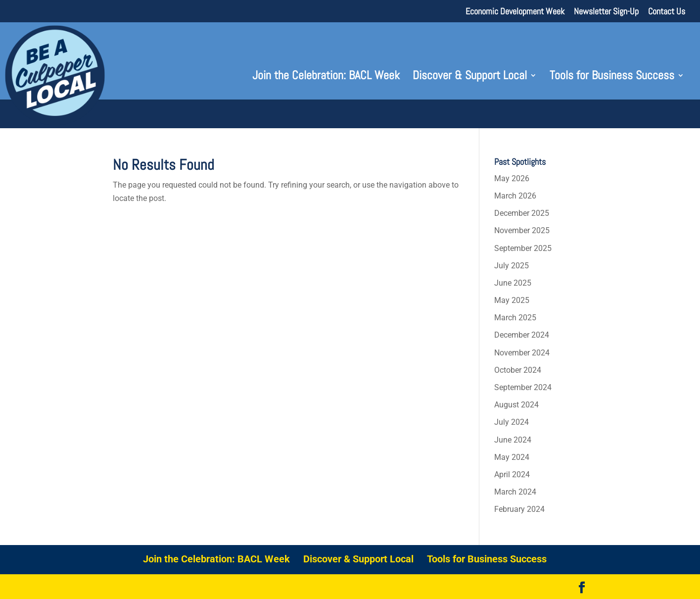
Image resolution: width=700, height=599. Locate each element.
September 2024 (523, 387)
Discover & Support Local (470, 77)
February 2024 (519, 509)
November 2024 (522, 353)
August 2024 (516, 405)
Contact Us (667, 12)
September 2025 (523, 248)
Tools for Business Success (612, 77)
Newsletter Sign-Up (606, 12)
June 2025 (513, 283)
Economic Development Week (515, 12)
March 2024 (515, 492)
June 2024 (513, 440)
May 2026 (512, 178)
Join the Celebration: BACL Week (326, 77)
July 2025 (512, 266)
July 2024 (512, 422)
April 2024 (512, 474)
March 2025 (515, 318)
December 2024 (522, 335)
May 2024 (512, 457)
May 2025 (512, 300)
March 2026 (515, 196)
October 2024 (518, 370)
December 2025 (522, 213)
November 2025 (522, 230)
